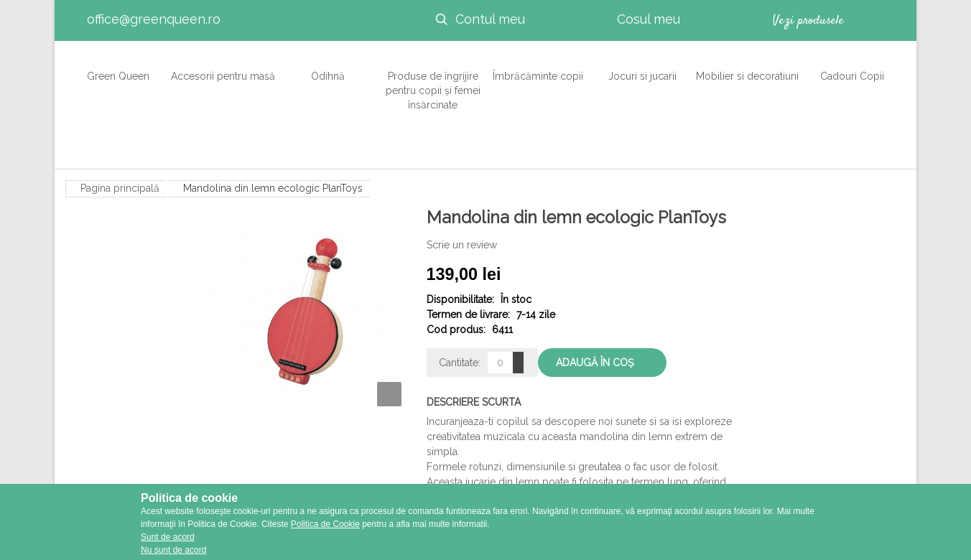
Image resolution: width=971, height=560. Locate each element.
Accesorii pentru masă (223, 68)
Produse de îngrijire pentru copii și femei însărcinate (433, 83)
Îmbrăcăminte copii (538, 68)
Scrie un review (462, 245)
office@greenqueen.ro (154, 19)
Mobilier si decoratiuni (747, 68)
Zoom (389, 394)
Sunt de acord (168, 537)
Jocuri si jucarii (642, 68)
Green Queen (118, 68)
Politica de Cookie (325, 524)
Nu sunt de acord (173, 550)
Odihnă (324, 68)
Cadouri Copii (852, 68)
